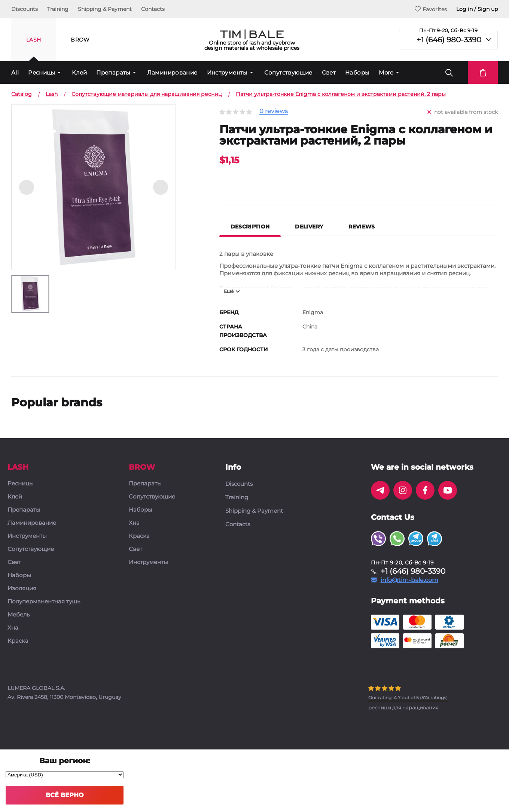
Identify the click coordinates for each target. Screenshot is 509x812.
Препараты (113, 72)
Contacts (153, 9)
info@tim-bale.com (409, 580)
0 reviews (274, 111)
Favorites (431, 9)
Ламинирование (172, 72)
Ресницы (42, 72)
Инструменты (227, 72)
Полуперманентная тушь (44, 602)
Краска (18, 641)
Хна (13, 628)
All (15, 72)
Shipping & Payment (105, 9)
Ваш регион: (65, 761)
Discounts (25, 9)
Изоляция (22, 589)
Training (58, 9)
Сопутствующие (288, 72)
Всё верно (65, 795)
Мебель (19, 615)
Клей (80, 72)
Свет (329, 72)
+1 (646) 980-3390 (449, 40)
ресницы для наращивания (403, 708)
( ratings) (408, 698)
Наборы (357, 72)
